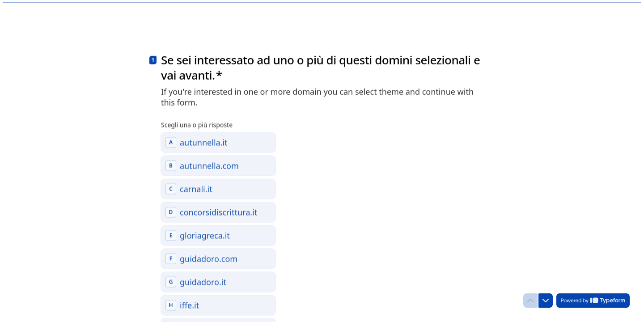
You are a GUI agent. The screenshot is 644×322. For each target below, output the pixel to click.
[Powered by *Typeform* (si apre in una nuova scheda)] (593, 301)
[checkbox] (218, 141)
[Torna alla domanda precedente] (530, 301)
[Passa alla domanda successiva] (546, 301)
